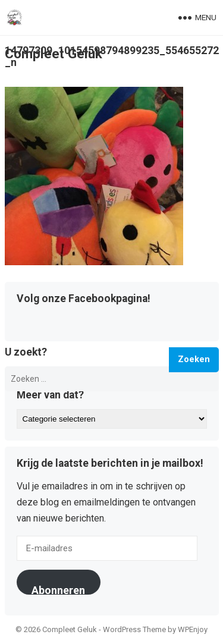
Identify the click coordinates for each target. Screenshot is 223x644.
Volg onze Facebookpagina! (84, 299)
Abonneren (58, 589)
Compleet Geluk (54, 54)
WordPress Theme (134, 629)
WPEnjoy (193, 629)
